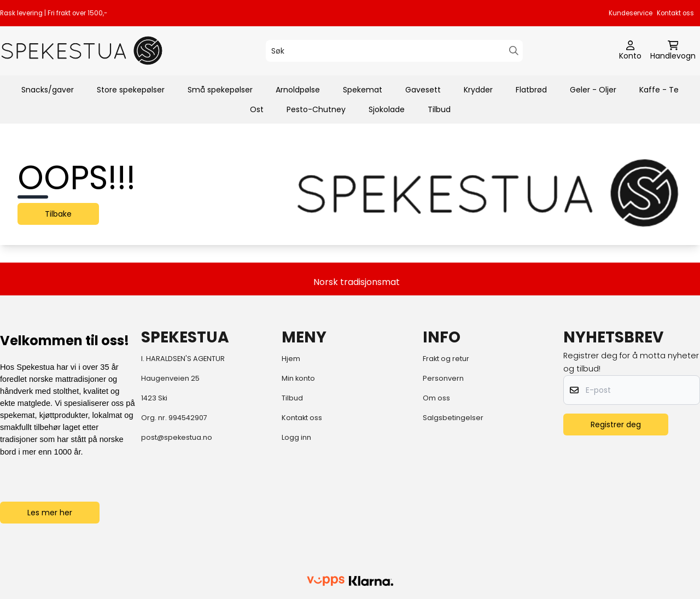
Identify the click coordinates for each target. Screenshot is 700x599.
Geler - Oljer (593, 90)
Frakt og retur (446, 359)
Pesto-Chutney (316, 109)
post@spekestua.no (177, 437)
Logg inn (296, 437)
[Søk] (394, 51)
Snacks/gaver (48, 90)
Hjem (291, 359)
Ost (257, 109)
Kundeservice (631, 13)
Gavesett (423, 90)
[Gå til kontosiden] (630, 51)
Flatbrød (531, 90)
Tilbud (439, 109)
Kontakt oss (675, 13)
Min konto (298, 378)
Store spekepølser (131, 90)
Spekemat (363, 90)
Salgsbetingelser (453, 418)
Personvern (443, 378)
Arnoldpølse (298, 90)
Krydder (478, 90)
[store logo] (82, 51)
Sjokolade (387, 109)
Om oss (436, 398)
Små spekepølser (220, 90)
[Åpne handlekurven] (673, 51)
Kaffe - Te (659, 90)
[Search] (514, 51)
